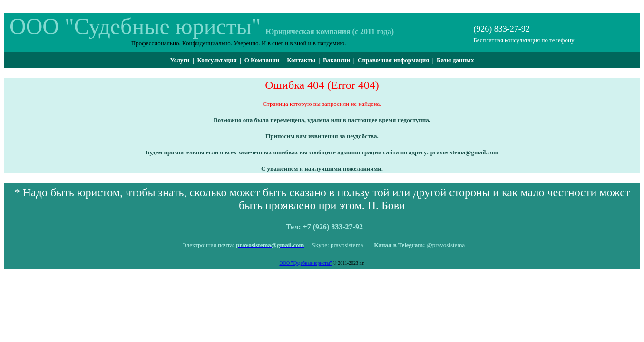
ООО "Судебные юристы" (305, 263)
